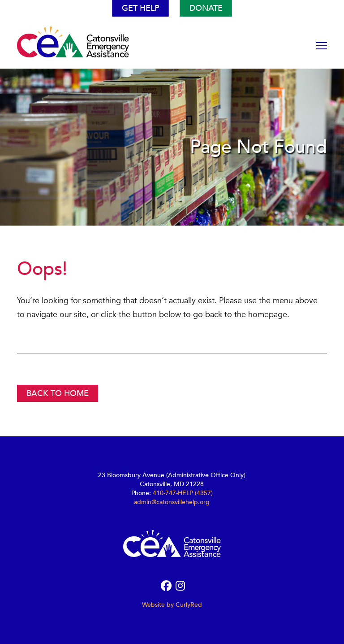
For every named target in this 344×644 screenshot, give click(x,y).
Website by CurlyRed (172, 605)
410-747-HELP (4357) (183, 493)
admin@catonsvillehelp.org (172, 502)
